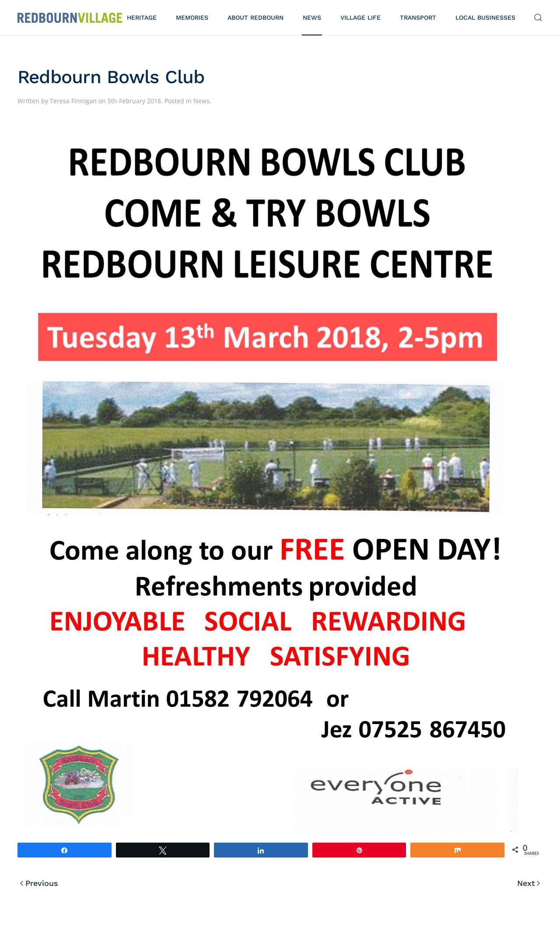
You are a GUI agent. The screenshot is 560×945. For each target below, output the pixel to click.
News (312, 17)
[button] (538, 17)
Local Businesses (485, 17)
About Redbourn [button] (255, 17)
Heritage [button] (142, 17)
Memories (192, 17)
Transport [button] (418, 17)
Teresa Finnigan (73, 101)
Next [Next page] (529, 883)
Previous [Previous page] (39, 883)
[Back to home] (70, 17)
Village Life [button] (360, 17)
